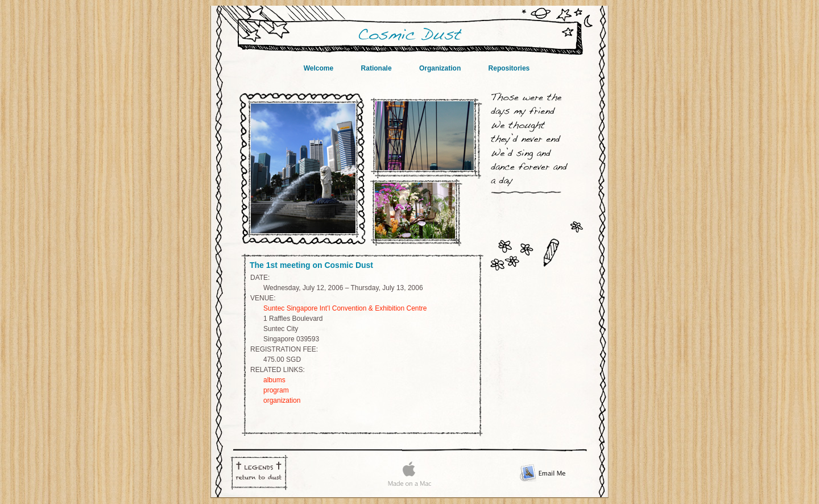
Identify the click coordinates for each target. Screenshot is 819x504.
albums (274, 380)
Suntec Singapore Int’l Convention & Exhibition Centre (345, 308)
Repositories (509, 68)
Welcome (320, 68)
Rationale (377, 68)
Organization (441, 68)
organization (282, 400)
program (276, 390)
